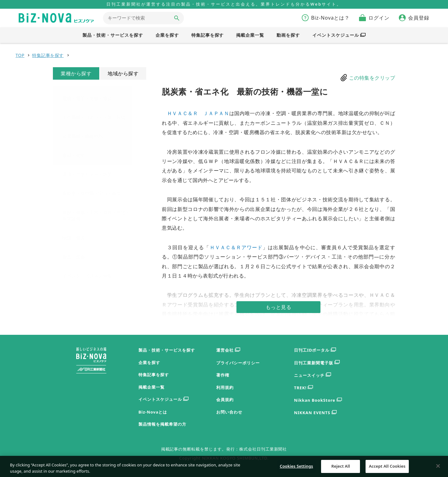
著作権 (223, 375)
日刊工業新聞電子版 (317, 363)
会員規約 (225, 400)
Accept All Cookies (387, 469)
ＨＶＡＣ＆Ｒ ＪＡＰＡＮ (198, 113)
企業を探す (149, 362)
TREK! (303, 388)
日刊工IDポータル (315, 350)
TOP (20, 55)
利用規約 (225, 387)
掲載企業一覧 (152, 387)
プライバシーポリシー (238, 363)
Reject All (341, 469)
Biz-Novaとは (153, 412)
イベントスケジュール (163, 399)
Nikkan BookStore (318, 400)
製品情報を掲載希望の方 (162, 424)
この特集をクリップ (372, 78)
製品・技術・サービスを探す (167, 350)
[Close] (438, 469)
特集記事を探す (48, 55)
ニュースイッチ (313, 375)
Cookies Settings (296, 469)
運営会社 (228, 350)
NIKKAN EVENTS (315, 413)
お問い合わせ (229, 412)
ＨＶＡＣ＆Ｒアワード (236, 247)
